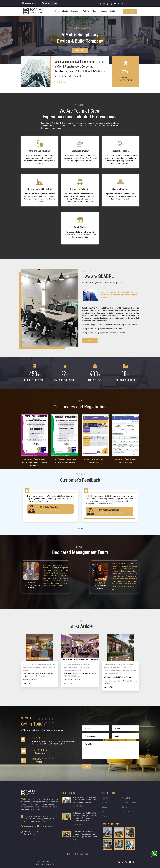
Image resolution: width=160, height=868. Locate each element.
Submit (86, 766)
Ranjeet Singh (31, 582)
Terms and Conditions (130, 803)
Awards (104, 816)
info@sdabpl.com (46, 827)
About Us (105, 798)
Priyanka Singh (100, 583)
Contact (113, 11)
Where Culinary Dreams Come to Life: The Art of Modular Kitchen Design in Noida (39, 668)
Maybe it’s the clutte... (31, 680)
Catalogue (103, 11)
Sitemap (125, 807)
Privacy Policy (127, 798)
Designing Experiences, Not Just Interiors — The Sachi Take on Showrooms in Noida (78, 668)
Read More (80, 50)
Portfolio (86, 11)
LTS (53, 864)
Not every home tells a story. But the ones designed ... (121, 682)
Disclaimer (126, 812)
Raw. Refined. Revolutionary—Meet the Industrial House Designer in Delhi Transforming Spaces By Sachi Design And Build (120, 669)
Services (75, 11)
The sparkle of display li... (72, 680)
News (104, 812)
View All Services (61, 82)
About (64, 11)
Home (57, 11)
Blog (94, 11)
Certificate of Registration (34, 459)
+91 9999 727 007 (30, 827)
